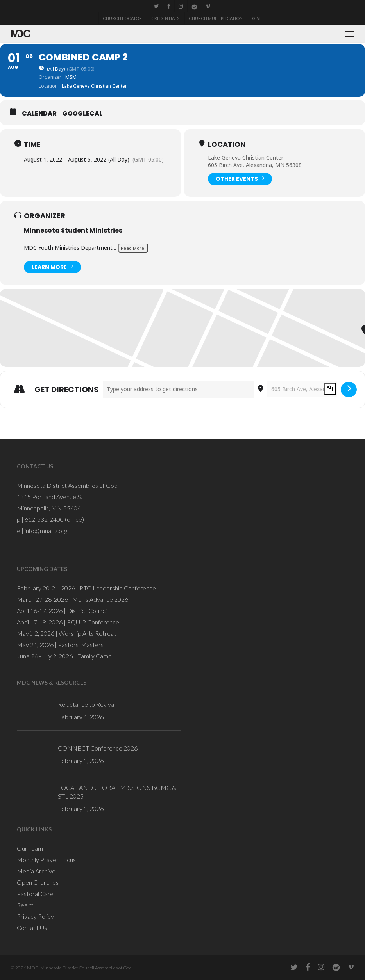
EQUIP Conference (93, 622)
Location (227, 144)
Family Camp (94, 656)
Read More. (133, 248)
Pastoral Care (35, 894)
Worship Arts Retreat (87, 633)
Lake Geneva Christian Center (246, 157)
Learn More (52, 266)
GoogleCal (82, 114)
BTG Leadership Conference (118, 588)
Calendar (39, 114)
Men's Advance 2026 (100, 599)
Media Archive (36, 871)
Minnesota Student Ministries (73, 230)
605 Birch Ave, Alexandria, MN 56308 (255, 165)
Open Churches (38, 882)
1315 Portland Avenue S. (49, 497)
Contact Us (32, 928)
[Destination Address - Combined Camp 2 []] (302, 389)
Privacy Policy (35, 916)
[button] (349, 34)
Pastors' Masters (81, 645)
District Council (87, 611)
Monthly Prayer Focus (46, 860)
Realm (25, 905)
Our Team (30, 848)
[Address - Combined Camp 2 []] (178, 390)
